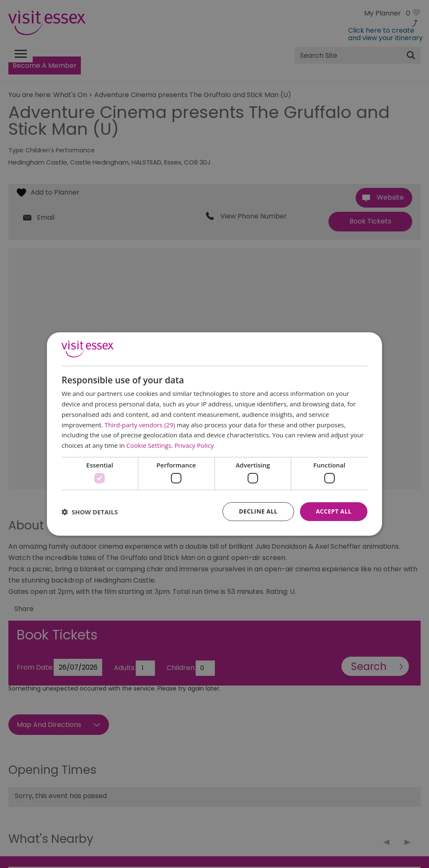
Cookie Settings (149, 445)
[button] (90, 512)
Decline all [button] (258, 511)
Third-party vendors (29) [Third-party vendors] (140, 425)
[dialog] (214, 434)
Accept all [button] (334, 511)
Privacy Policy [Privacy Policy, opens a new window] (194, 445)
